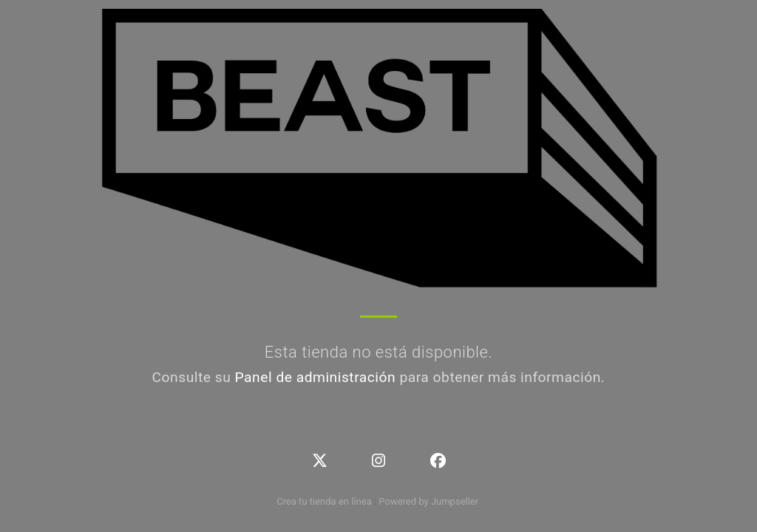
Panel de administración (316, 377)
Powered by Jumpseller (428, 501)
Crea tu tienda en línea (325, 501)
